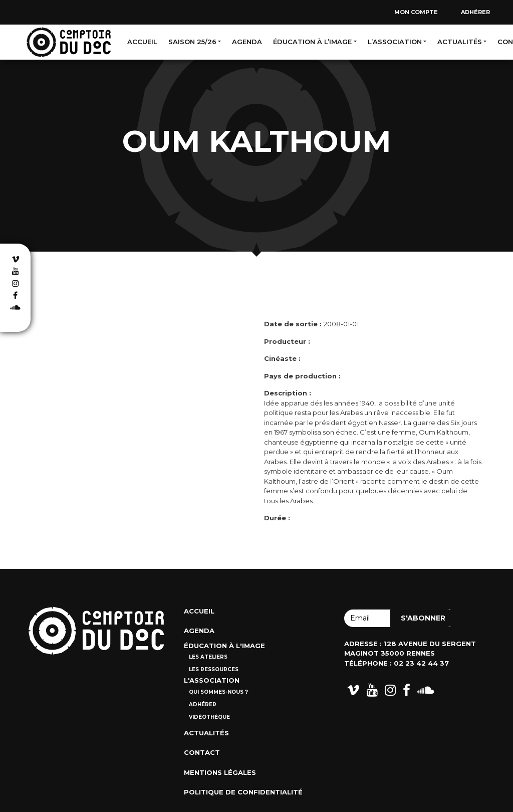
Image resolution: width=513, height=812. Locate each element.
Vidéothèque (209, 717)
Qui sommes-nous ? (218, 692)
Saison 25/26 (192, 42)
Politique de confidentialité (243, 792)
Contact (202, 752)
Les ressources (214, 669)
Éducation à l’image (312, 42)
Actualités (460, 42)
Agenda (247, 42)
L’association (395, 42)
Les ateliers (208, 657)
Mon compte (416, 12)
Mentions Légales (220, 772)
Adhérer (475, 12)
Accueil (142, 42)
